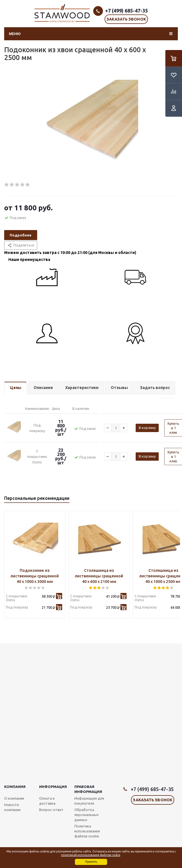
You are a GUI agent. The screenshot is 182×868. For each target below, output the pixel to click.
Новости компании (12, 807)
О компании (14, 798)
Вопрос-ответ (51, 810)
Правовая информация (88, 789)
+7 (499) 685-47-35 (127, 11)
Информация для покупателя (89, 801)
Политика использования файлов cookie (87, 831)
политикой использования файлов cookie (91, 855)
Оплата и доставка (47, 801)
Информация (53, 787)
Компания (15, 787)
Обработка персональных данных (87, 815)
